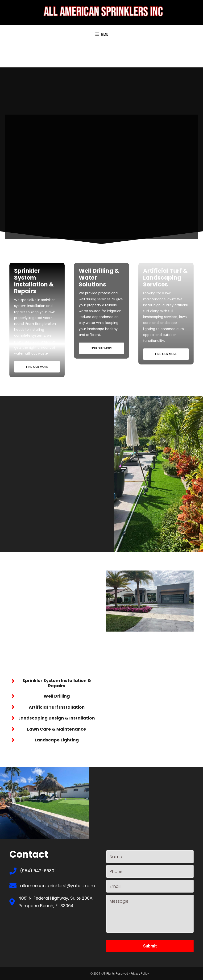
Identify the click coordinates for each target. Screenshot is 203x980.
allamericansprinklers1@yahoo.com (57, 886)
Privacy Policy (140, 974)
